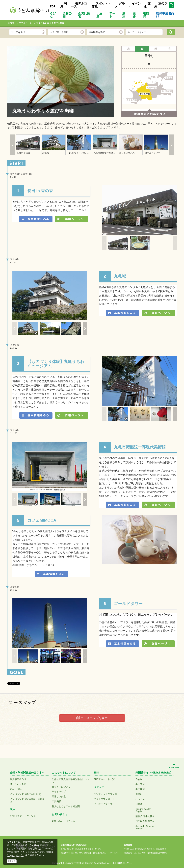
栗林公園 (67, 15)
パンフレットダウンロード (108, 794)
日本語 (139, 804)
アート (112, 15)
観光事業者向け (165, 15)
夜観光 (146, 15)
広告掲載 (56, 801)
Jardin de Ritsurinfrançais (145, 827)
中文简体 (140, 789)
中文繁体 (140, 784)
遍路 (134, 15)
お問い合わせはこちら (63, 821)
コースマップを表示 (92, 718)
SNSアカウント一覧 (104, 779)
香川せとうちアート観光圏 (66, 806)
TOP (53, 6)
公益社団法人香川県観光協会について (70, 780)
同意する (12, 861)
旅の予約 (161, 5)
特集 (64, 5)
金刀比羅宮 (84, 15)
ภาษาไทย (140, 799)
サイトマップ (59, 792)
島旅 (124, 15)
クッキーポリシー (16, 855)
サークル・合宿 (18, 784)
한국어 (139, 794)
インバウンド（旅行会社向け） (26, 794)
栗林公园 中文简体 (145, 816)
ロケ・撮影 (16, 789)
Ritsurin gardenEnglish (143, 810)
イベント (134, 5)
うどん (53, 15)
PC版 (13, 816)
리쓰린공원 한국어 (145, 821)
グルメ (120, 5)
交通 (147, 5)
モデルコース (79, 5)
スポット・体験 (101, 5)
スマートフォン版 (26, 816)
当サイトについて (61, 787)
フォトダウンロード (104, 799)
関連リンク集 (59, 796)
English (139, 779)
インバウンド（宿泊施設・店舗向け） (27, 800)
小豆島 (99, 15)
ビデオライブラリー (104, 804)
